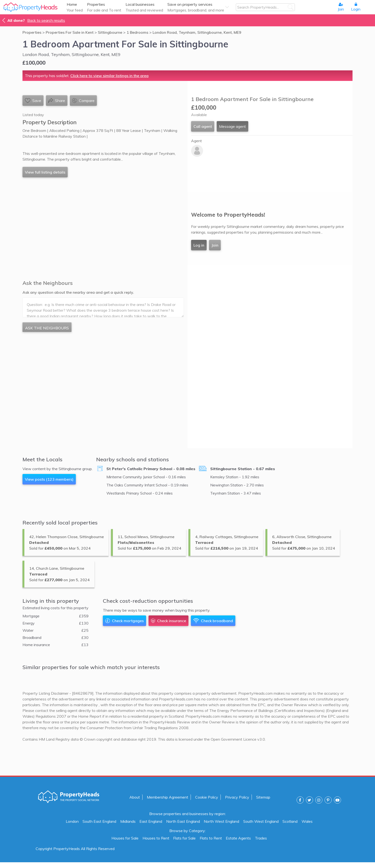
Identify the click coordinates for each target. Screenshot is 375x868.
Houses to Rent (156, 838)
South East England (99, 821)
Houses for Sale (125, 838)
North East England (183, 821)
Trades (261, 838)
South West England (261, 821)
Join (341, 7)
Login (356, 7)
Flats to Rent (211, 838)
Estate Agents (238, 838)
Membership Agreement (168, 797)
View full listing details (45, 172)
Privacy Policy (237, 797)
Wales (307, 821)
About (135, 797)
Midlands (128, 821)
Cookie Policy (207, 797)
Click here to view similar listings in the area (109, 76)
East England (151, 821)
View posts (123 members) (49, 479)
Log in (199, 245)
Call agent (203, 126)
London (72, 821)
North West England (221, 821)
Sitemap (263, 797)
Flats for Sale (184, 838)
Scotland (290, 821)
